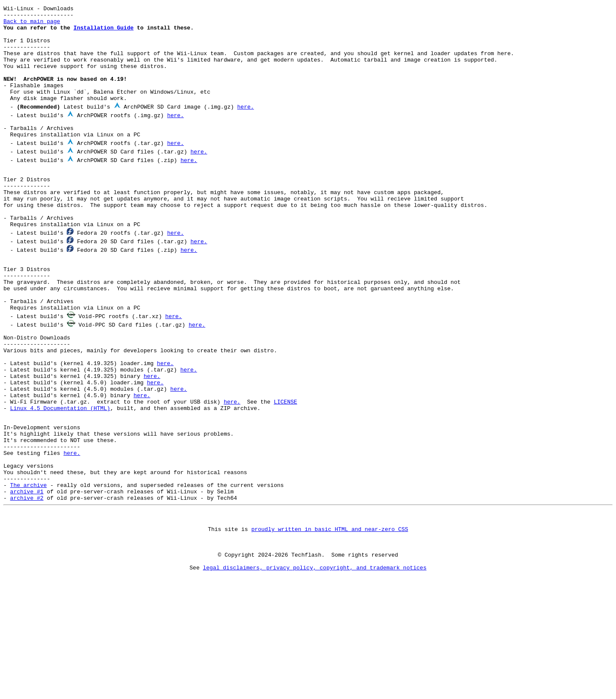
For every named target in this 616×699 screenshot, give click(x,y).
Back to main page (32, 25)
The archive (29, 564)
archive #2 (27, 580)
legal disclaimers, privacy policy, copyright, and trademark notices (315, 661)
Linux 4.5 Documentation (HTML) (60, 472)
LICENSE (286, 464)
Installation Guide (104, 32)
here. (245, 126)
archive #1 (27, 572)
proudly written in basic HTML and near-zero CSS (330, 615)
